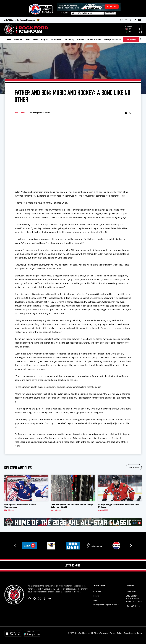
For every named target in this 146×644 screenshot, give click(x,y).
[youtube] (140, 20)
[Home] (26, 29)
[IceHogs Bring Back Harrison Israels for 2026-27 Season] (120, 488)
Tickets (8, 40)
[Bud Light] (73, 546)
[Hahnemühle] (95, 546)
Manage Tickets (112, 40)
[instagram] (126, 20)
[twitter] (130, 20)
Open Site (110, 13)
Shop (44, 40)
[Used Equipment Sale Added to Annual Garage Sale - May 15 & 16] (73, 488)
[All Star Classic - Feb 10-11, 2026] (73, 522)
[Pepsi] (116, 546)
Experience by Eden (133, 633)
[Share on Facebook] (126, 113)
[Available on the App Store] (13, 634)
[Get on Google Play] (32, 634)
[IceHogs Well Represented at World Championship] (26, 488)
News (35, 40)
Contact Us (131, 592)
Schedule (18, 40)
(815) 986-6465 (133, 606)
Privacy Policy (116, 633)
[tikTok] (135, 20)
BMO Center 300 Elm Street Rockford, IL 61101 (134, 599)
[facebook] (121, 20)
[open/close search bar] (141, 39)
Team (28, 40)
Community (69, 40)
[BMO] (30, 546)
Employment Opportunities (106, 605)
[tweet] (130, 113)
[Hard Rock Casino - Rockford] (51, 546)
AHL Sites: (66, 13)
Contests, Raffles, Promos (89, 40)
